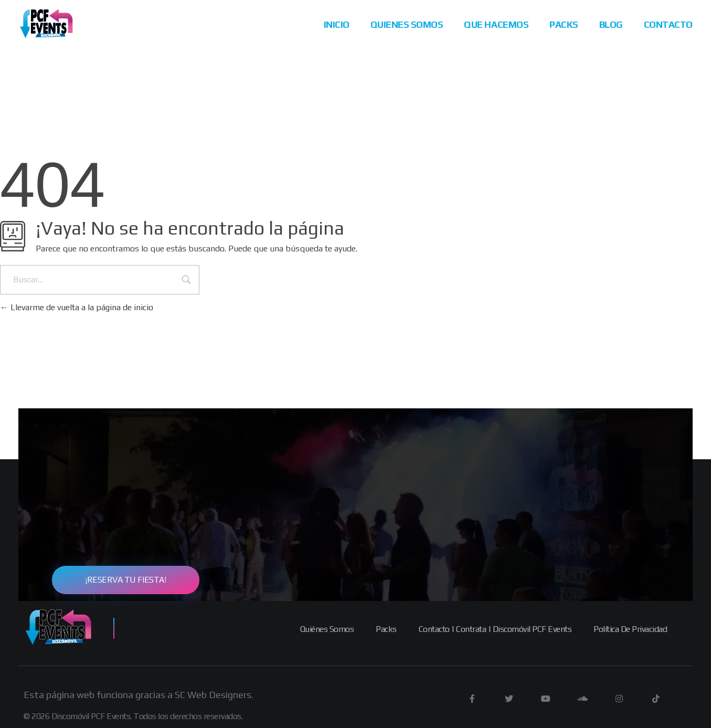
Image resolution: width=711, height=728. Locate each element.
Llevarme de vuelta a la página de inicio (77, 307)
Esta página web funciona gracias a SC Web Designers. (139, 695)
